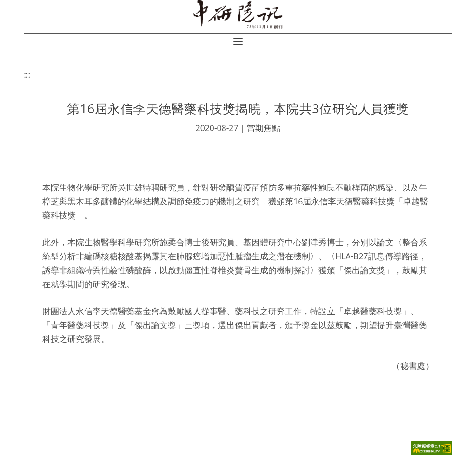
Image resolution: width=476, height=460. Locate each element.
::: (27, 74)
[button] (238, 41)
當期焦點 (264, 128)
